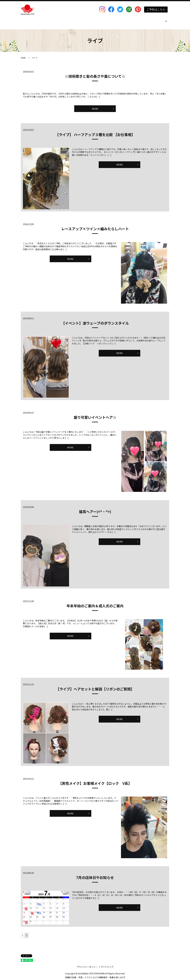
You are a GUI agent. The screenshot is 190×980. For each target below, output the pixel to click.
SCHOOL (111, 22)
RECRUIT (126, 22)
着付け (83, 22)
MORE (95, 107)
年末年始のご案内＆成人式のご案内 (95, 605)
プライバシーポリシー (87, 966)
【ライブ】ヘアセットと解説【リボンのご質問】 (95, 688)
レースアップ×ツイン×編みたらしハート (95, 228)
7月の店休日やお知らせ (95, 876)
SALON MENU (43, 22)
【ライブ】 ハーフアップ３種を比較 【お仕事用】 (95, 133)
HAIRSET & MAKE (65, 22)
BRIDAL (97, 22)
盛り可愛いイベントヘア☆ (95, 416)
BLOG (140, 22)
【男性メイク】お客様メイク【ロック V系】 (95, 782)
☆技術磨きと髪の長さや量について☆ (95, 73)
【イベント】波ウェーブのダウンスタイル (95, 322)
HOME (27, 22)
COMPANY (155, 22)
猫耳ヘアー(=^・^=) (95, 510)
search (168, 22)
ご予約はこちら (156, 9)
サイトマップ (107, 966)
